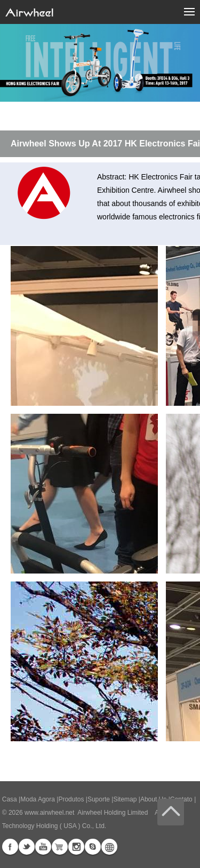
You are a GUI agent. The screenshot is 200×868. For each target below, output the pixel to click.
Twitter (27, 847)
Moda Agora (38, 799)
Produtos (71, 799)
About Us (153, 799)
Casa (10, 799)
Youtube (43, 847)
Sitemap (125, 799)
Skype (93, 847)
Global (109, 847)
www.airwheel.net (49, 813)
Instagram (76, 847)
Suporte (99, 799)
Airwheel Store (60, 847)
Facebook (10, 847)
